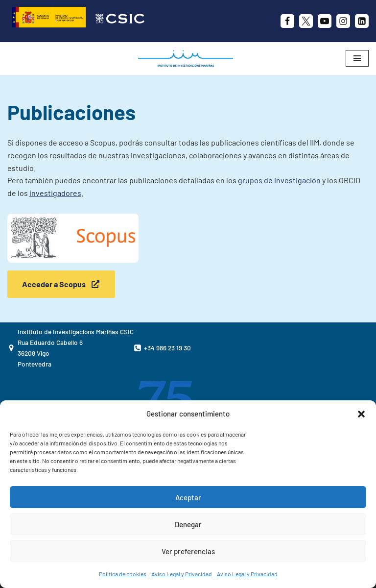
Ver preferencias (188, 551)
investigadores (55, 193)
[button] (361, 414)
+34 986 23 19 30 (167, 348)
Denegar (188, 524)
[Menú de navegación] (357, 58)
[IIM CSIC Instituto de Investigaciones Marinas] (188, 59)
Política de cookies (123, 574)
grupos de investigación (279, 180)
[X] (306, 21)
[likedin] (362, 21)
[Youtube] (325, 21)
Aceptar (188, 497)
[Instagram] (343, 21)
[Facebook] (287, 21)
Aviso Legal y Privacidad (182, 574)
